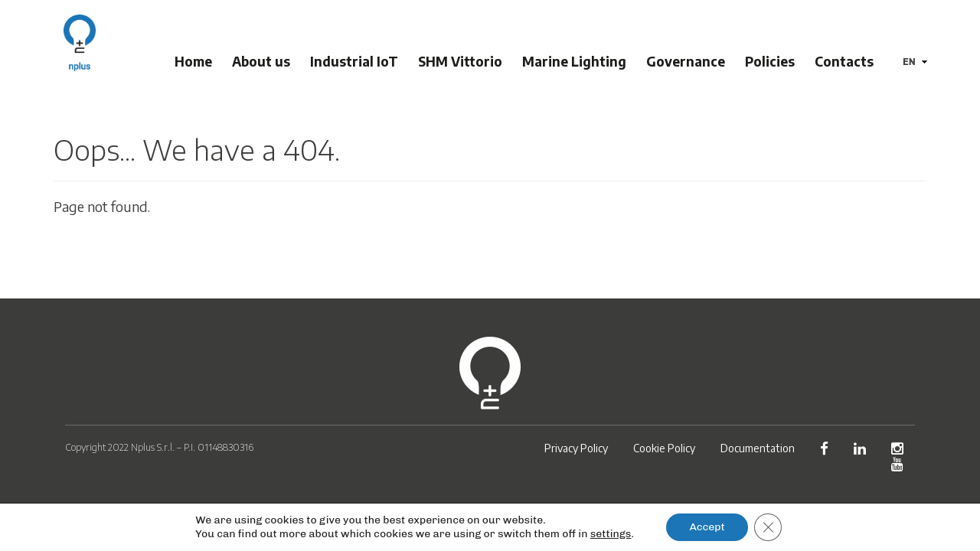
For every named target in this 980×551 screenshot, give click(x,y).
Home (196, 61)
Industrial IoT (356, 61)
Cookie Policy (664, 448)
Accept (707, 527)
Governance (688, 61)
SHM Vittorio (462, 61)
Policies (772, 61)
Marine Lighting (577, 61)
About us (263, 61)
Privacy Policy (576, 448)
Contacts (846, 61)
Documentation (758, 448)
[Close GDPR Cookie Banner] (768, 527)
